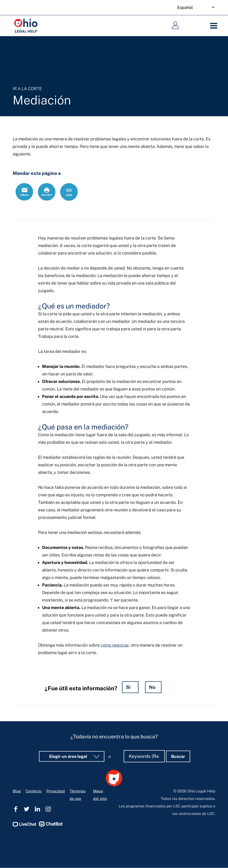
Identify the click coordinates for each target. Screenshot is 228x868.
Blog (17, 791)
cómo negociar (115, 645)
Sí (128, 687)
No (152, 687)
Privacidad (56, 791)
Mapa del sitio (100, 795)
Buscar (178, 756)
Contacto (34, 791)
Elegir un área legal (69, 756)
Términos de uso (78, 795)
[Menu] (215, 26)
